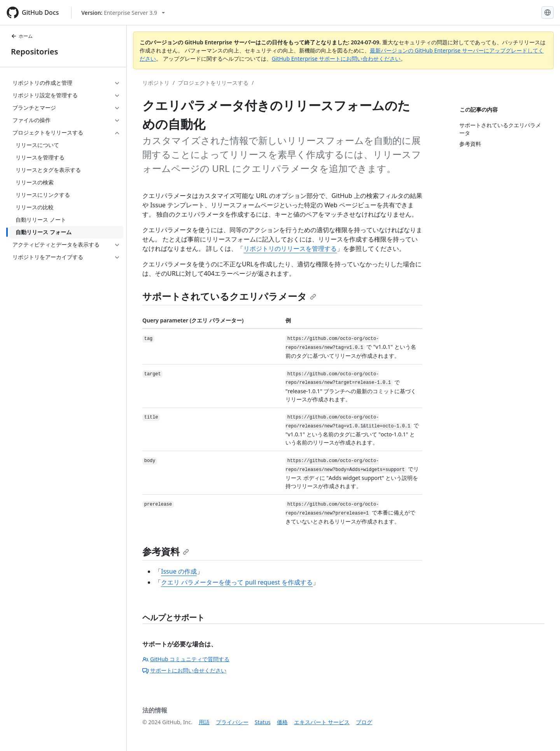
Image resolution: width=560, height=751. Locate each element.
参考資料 (166, 551)
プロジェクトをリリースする (213, 83)
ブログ (364, 722)
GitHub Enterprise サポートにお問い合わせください (336, 59)
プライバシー (232, 722)
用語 (204, 722)
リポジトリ (156, 83)
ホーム (22, 36)
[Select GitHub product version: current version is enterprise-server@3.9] (123, 13)
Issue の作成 (179, 571)
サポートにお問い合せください (184, 670)
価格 (282, 722)
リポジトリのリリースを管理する (290, 249)
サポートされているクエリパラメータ (229, 296)
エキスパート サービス (322, 722)
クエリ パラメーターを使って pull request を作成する (237, 582)
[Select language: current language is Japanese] (548, 12)
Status (263, 722)
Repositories (34, 52)
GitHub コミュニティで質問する (186, 659)
